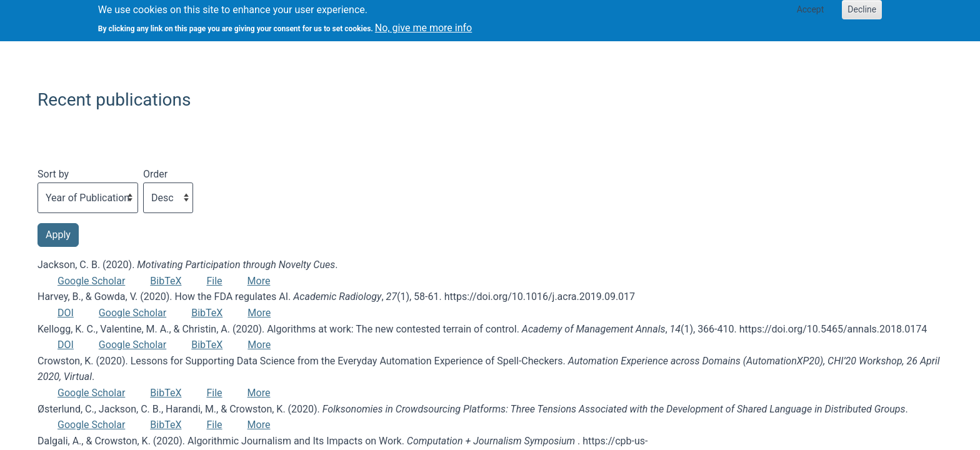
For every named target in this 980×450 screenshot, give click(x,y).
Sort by (53, 174)
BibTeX (166, 281)
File (214, 281)
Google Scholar (91, 281)
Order (155, 174)
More (259, 281)
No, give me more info (423, 24)
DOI (66, 313)
